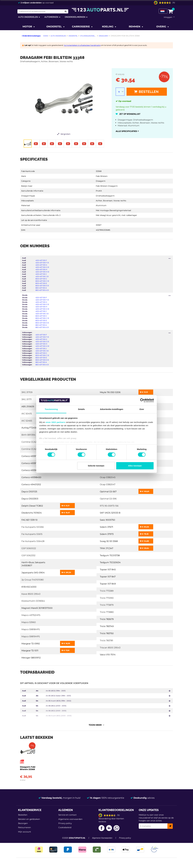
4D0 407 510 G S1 (42, 267)
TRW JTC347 (106, 548)
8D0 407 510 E (41, 283)
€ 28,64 (144, 548)
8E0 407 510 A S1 (42, 290)
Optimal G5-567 (108, 492)
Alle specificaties (127, 131)
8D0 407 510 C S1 (42, 281)
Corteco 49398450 (31, 477)
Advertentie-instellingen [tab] (112, 409)
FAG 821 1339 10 (29, 520)
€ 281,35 (66, 572)
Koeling (108, 27)
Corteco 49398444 (31, 470)
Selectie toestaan (96, 466)
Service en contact (67, 814)
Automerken (51, 17)
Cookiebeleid (65, 826)
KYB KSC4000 (29, 587)
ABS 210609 (28, 406)
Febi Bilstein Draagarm (107, 186)
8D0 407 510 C (41, 279)
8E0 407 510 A (41, 288)
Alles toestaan (135, 466)
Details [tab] (81, 409)
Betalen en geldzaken (29, 818)
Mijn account (25, 831)
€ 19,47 (66, 513)
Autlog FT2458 (29, 428)
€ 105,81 (144, 491)
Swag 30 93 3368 (109, 541)
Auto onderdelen (28, 17)
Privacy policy (65, 822)
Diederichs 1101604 (32, 513)
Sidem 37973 (107, 534)
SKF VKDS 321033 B (110, 513)
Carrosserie (81, 27)
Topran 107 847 (108, 577)
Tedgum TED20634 (110, 562)
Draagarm (101, 181)
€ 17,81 (65, 650)
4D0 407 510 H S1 (42, 272)
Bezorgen (23, 822)
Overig (162, 27)
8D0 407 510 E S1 (42, 286)
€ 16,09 (66, 643)
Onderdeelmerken (75, 17)
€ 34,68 (144, 541)
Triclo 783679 (107, 619)
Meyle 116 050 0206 (110, 392)
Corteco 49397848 (31, 463)
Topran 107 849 (108, 584)
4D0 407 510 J (41, 274)
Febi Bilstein (102, 176)
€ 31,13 (144, 392)
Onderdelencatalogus (31, 36)
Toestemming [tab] (51, 409)
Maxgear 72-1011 (30, 651)
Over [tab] (142, 409)
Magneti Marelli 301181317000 (37, 608)
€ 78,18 (144, 534)
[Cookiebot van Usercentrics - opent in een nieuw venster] (142, 400)
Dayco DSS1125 (29, 492)
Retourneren (24, 826)
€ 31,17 (65, 506)
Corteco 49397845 (31, 456)
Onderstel (54, 27)
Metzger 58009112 (31, 658)
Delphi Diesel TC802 (32, 506)
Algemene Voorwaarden (102, 837)
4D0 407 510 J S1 (42, 276)
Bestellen (146, 92)
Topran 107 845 (108, 570)
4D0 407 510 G (41, 265)
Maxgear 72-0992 (31, 644)
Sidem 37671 (106, 527)
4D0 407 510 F (41, 260)
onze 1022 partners (56, 422)
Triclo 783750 (107, 633)
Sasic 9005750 (107, 520)
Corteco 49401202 (31, 484)
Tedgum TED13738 (110, 555)
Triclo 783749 (107, 626)
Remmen (135, 27)
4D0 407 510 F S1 (42, 263)
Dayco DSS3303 (30, 499)
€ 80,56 (144, 527)
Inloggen (168, 17)
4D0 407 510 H (41, 269)
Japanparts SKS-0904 (33, 573)
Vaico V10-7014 (108, 655)
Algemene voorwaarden (70, 818)
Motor (28, 27)
